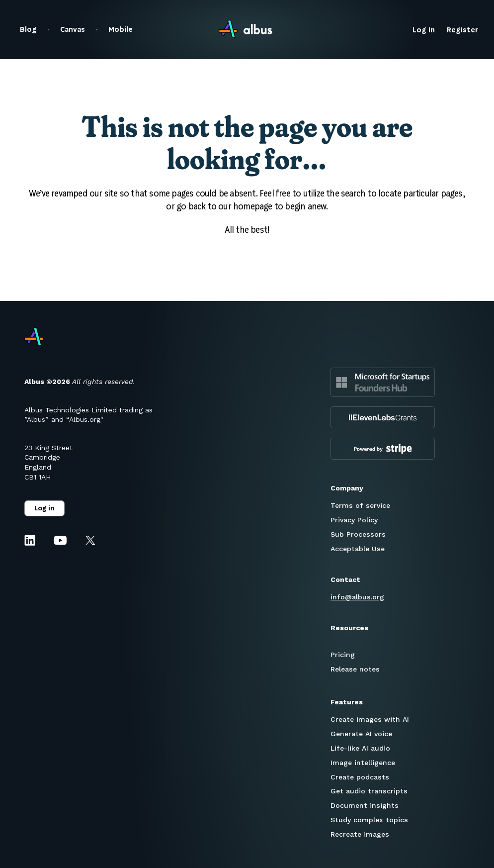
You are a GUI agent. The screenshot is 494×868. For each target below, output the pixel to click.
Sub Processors (358, 534)
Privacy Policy (354, 520)
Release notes (355, 669)
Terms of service (360, 505)
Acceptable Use (358, 549)
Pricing (343, 655)
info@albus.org (357, 597)
